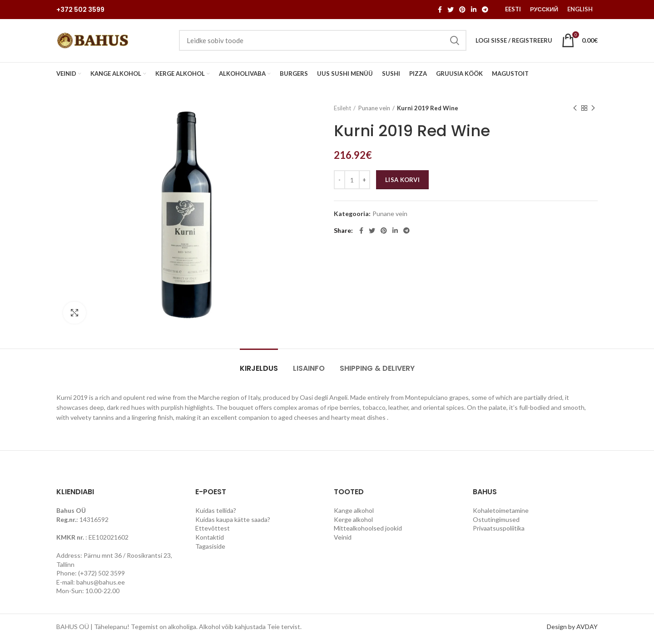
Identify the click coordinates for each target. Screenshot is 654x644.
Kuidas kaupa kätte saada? (233, 524)
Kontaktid (210, 541)
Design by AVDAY (572, 631)
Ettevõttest (213, 532)
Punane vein (374, 112)
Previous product (575, 112)
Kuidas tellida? (216, 514)
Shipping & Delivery (377, 372)
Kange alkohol (354, 514)
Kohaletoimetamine (501, 514)
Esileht (342, 112)
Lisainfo (309, 372)
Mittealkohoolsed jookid (368, 532)
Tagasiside (210, 550)
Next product (593, 112)
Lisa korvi (402, 184)
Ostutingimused (496, 524)
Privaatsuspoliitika (499, 532)
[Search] (323, 43)
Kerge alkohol (353, 524)
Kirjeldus (259, 372)
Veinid (343, 541)
